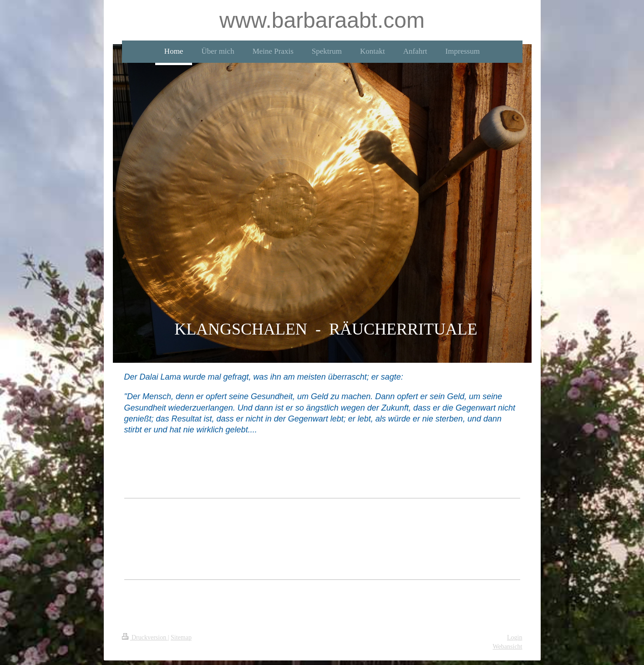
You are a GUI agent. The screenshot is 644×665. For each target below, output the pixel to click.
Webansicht (508, 647)
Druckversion (145, 637)
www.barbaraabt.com (322, 20)
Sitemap (181, 637)
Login (515, 637)
